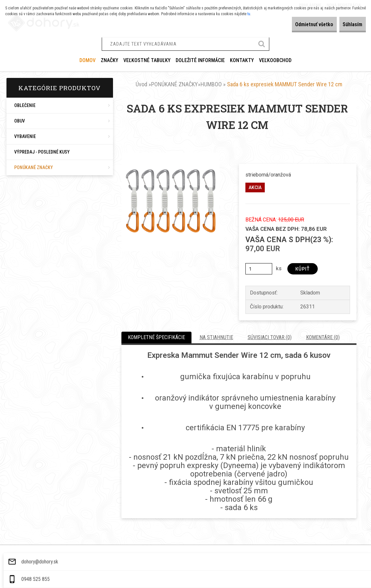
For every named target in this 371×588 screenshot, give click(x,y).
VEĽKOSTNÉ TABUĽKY (147, 60)
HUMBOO (211, 84)
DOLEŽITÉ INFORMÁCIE (200, 60)
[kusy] (259, 269)
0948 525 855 (36, 579)
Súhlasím (348, 24)
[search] (262, 45)
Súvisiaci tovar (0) (270, 337)
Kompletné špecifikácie (156, 337)
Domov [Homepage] (88, 60)
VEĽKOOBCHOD (275, 60)
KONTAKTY (242, 60)
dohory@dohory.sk (40, 562)
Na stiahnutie (216, 337)
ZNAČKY (109, 60)
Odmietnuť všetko (300, 24)
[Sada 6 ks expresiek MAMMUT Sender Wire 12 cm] (171, 155)
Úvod (141, 84)
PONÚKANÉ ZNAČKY (175, 84)
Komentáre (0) (323, 337)
